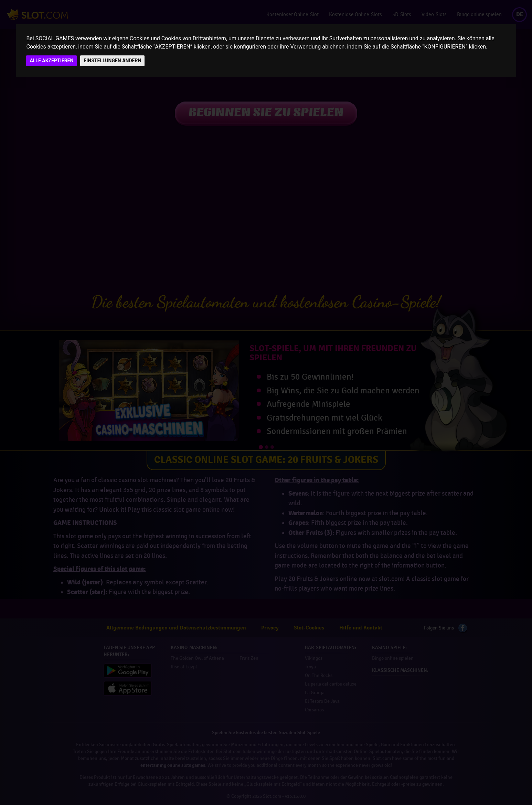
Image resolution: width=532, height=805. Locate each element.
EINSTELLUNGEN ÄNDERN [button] (112, 61)
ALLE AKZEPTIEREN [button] (51, 61)
